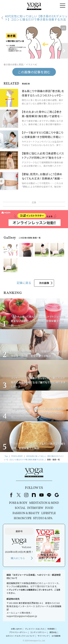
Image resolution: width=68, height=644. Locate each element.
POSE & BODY (18, 503)
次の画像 (44, 283)
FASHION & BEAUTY (26, 513)
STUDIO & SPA (43, 518)
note (34, 495)
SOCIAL (20, 508)
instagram (26, 495)
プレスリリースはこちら (35, 629)
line (49, 495)
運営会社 (53, 632)
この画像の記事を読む (34, 72)
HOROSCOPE (23, 518)
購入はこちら (18, 558)
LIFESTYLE (49, 513)
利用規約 (51, 629)
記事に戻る (24, 283)
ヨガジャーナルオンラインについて (20, 636)
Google (57, 495)
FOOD (49, 508)
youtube (42, 495)
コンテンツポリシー (38, 632)
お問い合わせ (16, 629)
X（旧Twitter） (19, 495)
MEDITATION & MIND (44, 503)
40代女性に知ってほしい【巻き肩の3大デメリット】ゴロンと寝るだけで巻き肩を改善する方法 (36, 18)
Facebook (11, 495)
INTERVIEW (35, 508)
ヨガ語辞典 (56, 636)
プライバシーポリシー (18, 632)
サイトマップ (43, 636)
